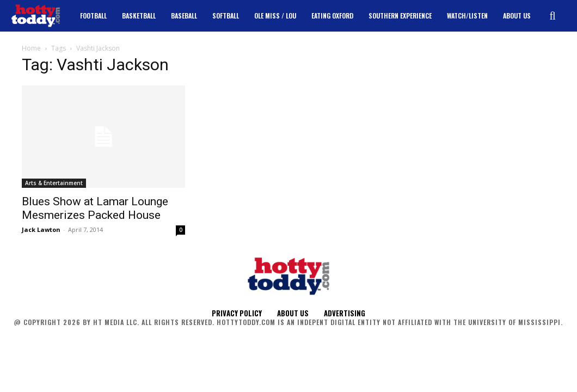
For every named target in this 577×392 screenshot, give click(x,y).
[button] (553, 16)
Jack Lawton (41, 229)
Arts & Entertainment (54, 183)
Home (31, 48)
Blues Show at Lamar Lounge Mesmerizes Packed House (95, 208)
